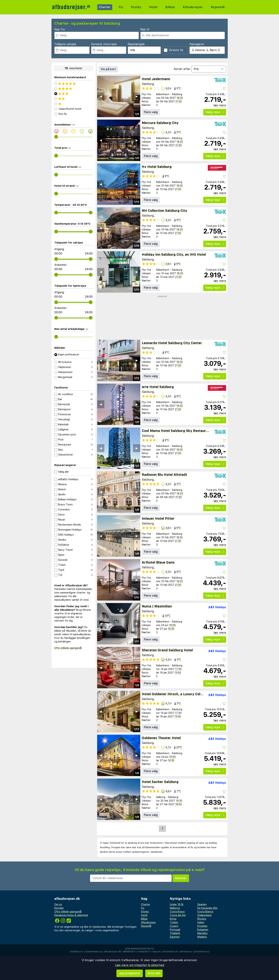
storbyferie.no (202, 952)
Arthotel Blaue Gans (158, 562)
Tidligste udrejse (65, 44)
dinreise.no (186, 952)
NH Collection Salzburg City (164, 211)
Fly (121, 7)
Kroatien (202, 926)
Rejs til (145, 29)
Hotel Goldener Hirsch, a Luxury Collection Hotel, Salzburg (190, 694)
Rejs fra (59, 29)
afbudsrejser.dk (113, 952)
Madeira (202, 937)
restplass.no (76, 952)
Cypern (174, 926)
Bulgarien (203, 930)
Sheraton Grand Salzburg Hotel (167, 650)
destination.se (170, 952)
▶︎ (137, 96)
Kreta (173, 919)
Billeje (170, 7)
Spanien (202, 904)
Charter (105, 7)
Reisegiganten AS (144, 949)
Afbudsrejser (193, 7)
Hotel (153, 7)
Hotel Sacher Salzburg (160, 782)
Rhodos (202, 919)
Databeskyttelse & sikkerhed (71, 915)
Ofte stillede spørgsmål (68, 648)
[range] (56, 137)
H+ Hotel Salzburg (157, 167)
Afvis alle (154, 973)
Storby (136, 7)
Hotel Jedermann (156, 79)
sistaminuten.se (94, 952)
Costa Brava (177, 912)
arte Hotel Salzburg (158, 387)
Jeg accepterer (130, 973)
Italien (201, 922)
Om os (58, 904)
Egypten (175, 937)
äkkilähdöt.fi (129, 952)
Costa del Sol (178, 915)
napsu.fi (156, 952)
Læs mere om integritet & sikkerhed (139, 965)
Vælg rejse (215, 112)
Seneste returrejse (104, 44)
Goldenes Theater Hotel (161, 738)
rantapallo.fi (144, 952)
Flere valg (151, 112)
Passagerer (197, 44)
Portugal (175, 930)
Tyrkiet (174, 922)
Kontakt (59, 908)
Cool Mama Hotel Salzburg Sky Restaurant (177, 431)
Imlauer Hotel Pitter (158, 518)
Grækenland (204, 915)
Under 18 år (177, 904)
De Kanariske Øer (207, 908)
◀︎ (101, 96)
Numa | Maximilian (157, 606)
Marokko (202, 933)
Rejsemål (218, 7)
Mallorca (175, 908)
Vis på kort (108, 69)
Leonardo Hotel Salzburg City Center (172, 343)
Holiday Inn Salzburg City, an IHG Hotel (174, 254)
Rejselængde (136, 44)
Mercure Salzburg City (160, 123)
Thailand (175, 933)
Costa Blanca (205, 912)
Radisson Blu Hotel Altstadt (164, 475)
